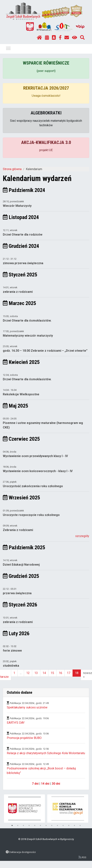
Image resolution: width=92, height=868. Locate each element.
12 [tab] (74, 825)
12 (28, 673)
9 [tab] (57, 825)
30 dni (56, 784)
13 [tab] (80, 825)
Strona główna (12, 169)
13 (36, 673)
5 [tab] (35, 825)
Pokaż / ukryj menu (9, 48)
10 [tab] (63, 825)
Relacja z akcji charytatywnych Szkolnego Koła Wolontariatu (46, 753)
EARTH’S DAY (16, 723)
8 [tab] (52, 825)
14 (44, 673)
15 (52, 673)
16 (60, 673)
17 (69, 673)
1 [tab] (12, 825)
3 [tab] (23, 825)
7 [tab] (46, 825)
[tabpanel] (25, 809)
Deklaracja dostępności (22, 852)
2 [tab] (18, 825)
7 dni (35, 784)
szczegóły (82, 536)
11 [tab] (69, 825)
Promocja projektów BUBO (24, 738)
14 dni (45, 784)
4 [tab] (29, 825)
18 (77, 673)
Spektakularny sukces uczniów (27, 707)
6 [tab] (40, 825)
